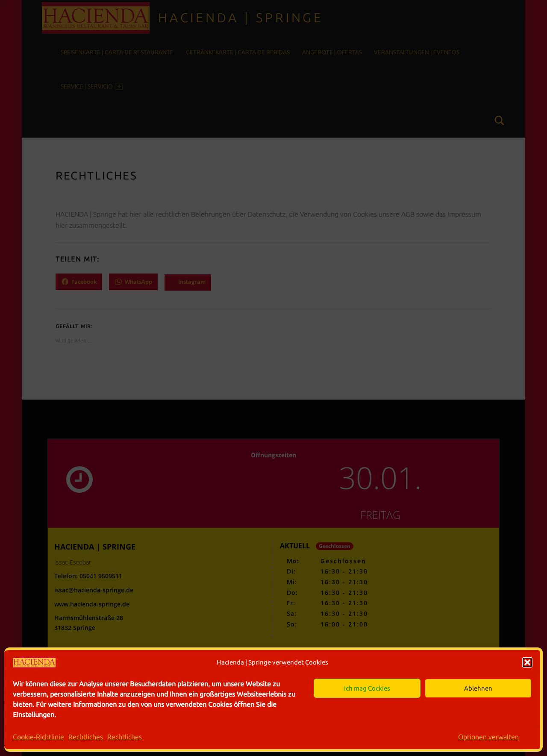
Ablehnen (478, 688)
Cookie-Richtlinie (38, 737)
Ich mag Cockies (367, 688)
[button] (527, 662)
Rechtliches (86, 737)
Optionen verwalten (488, 737)
